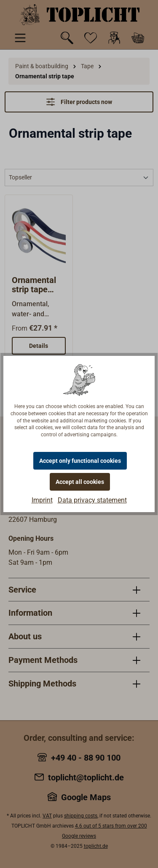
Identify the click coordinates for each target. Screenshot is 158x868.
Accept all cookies (80, 482)
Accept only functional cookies (80, 461)
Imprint (42, 500)
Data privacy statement (92, 500)
